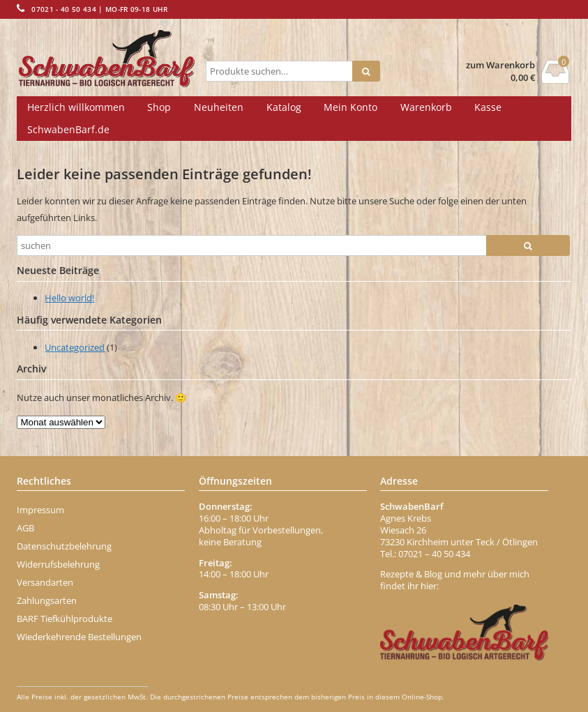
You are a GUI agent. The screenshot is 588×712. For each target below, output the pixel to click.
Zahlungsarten (47, 600)
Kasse (488, 107)
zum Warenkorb (500, 65)
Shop (159, 107)
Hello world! (69, 298)
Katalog (284, 107)
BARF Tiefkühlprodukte (65, 619)
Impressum (40, 510)
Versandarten (45, 582)
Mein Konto (350, 107)
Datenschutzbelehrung (64, 546)
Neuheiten (219, 107)
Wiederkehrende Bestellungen (79, 637)
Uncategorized (75, 347)
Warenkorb (426, 107)
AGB (25, 528)
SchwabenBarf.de (68, 129)
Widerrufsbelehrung (58, 564)
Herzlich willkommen (76, 107)
